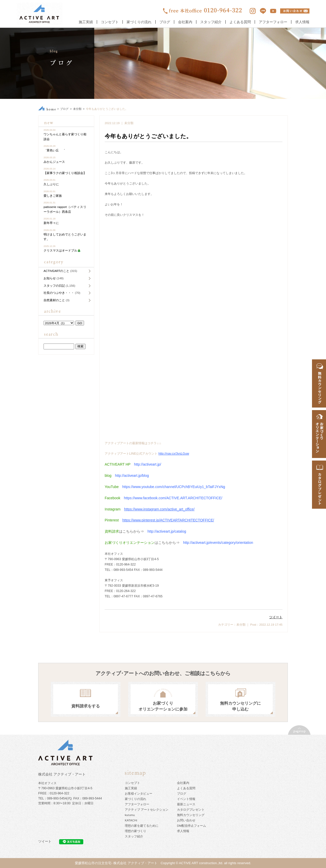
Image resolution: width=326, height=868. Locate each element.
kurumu (130, 815)
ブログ (165, 22)
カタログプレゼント (191, 810)
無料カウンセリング (191, 815)
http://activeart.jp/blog (132, 476)
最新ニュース (186, 804)
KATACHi (131, 820)
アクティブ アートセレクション (147, 810)
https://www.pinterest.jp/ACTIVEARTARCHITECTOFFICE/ (168, 520)
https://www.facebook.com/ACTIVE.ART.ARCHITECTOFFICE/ (173, 498)
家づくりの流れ (139, 22)
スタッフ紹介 (211, 22)
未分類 (77, 109)
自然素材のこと (54, 300)
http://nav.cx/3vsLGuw (174, 454)
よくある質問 (240, 22)
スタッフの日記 (54, 286)
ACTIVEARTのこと (56, 271)
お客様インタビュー (139, 793)
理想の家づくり (135, 831)
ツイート (276, 617)
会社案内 (185, 22)
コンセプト (110, 22)
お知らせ (50, 278)
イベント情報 (186, 799)
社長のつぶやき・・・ (59, 293)
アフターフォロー (273, 22)
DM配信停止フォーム (192, 826)
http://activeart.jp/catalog (167, 531)
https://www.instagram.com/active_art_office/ (159, 509)
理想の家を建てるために (142, 826)
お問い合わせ (186, 820)
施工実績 (86, 22)
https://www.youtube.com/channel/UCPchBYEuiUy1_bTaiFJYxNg (174, 487)
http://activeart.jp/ (148, 464)
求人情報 (302, 22)
